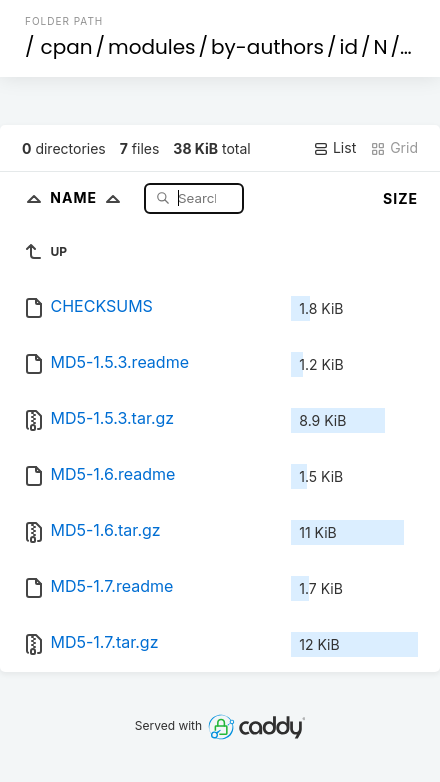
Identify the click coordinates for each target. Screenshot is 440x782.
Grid (394, 148)
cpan (67, 47)
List (334, 148)
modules (151, 47)
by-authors (267, 47)
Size (400, 198)
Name (89, 197)
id (349, 47)
